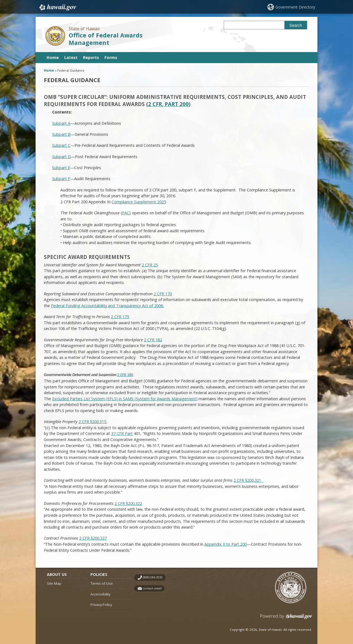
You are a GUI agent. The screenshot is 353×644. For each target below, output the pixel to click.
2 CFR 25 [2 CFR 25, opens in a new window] (150, 265)
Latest (71, 57)
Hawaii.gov (57, 7)
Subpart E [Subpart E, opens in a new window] (61, 168)
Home (53, 57)
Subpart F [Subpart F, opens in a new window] (61, 179)
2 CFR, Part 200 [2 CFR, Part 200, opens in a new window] (168, 104)
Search (296, 25)
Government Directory (295, 7)
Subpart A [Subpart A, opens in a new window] (61, 123)
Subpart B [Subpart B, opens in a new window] (61, 134)
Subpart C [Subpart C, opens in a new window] (61, 145)
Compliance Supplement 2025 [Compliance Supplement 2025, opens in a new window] (139, 202)
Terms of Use (102, 583)
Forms (111, 57)
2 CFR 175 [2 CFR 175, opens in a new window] (120, 317)
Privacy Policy (101, 605)
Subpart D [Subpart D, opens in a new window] (61, 157)
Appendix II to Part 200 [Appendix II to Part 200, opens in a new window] (226, 544)
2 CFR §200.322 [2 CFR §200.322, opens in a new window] (128, 503)
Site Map (54, 583)
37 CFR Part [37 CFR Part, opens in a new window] (122, 433)
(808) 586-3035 (153, 577)
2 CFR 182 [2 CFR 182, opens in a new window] (153, 340)
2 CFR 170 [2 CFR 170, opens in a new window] (163, 294)
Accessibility (100, 594)
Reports (91, 57)
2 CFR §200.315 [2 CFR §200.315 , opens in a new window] (93, 422)
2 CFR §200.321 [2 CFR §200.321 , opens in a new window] (248, 480)
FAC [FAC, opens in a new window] (126, 213)
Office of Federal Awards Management (106, 39)
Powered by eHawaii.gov (286, 619)
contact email (152, 588)
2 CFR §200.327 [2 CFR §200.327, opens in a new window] (93, 538)
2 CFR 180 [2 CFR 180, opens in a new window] (125, 375)
